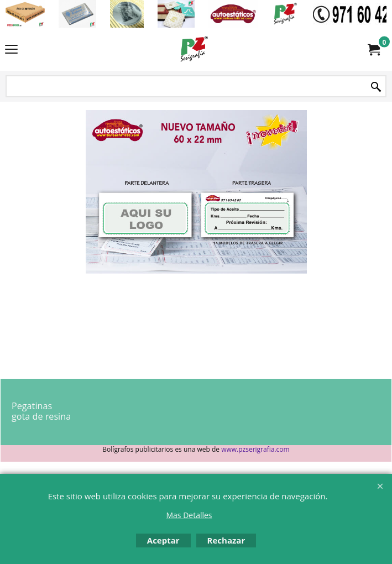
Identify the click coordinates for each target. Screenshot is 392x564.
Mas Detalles (189, 515)
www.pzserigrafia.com (255, 449)
